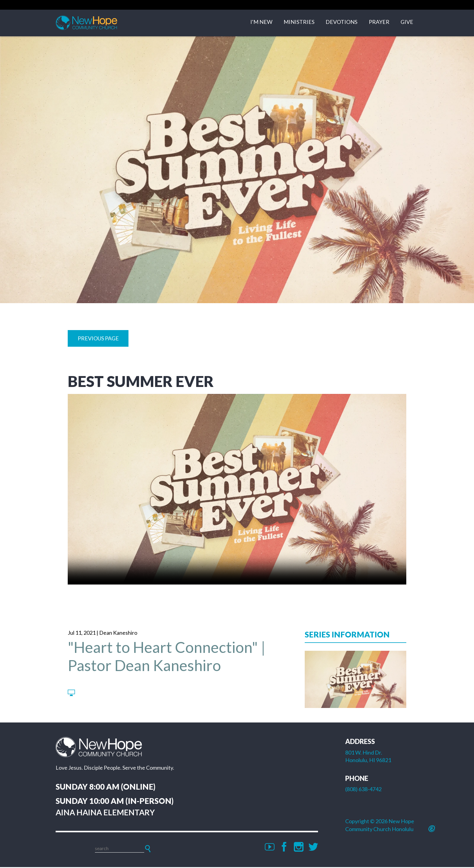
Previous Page (98, 339)
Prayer (379, 23)
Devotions (341, 23)
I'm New (261, 23)
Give (407, 23)
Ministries (299, 23)
